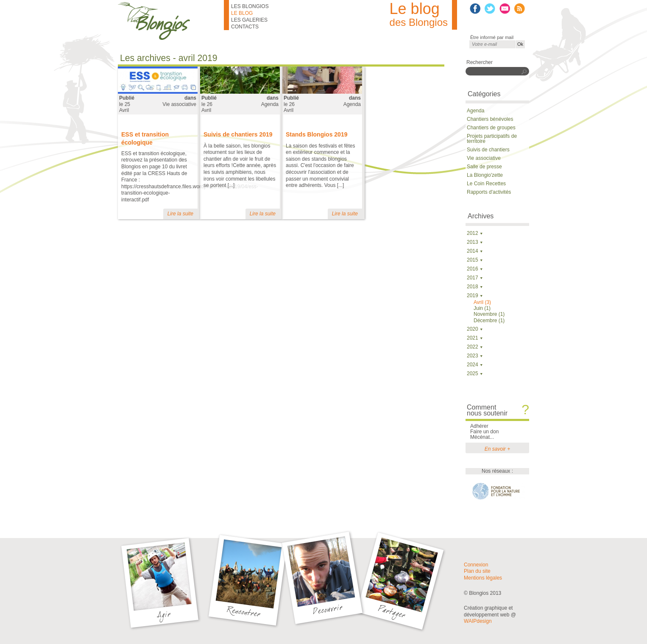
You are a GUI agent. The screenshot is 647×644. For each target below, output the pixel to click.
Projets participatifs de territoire (492, 139)
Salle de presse (484, 167)
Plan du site (477, 571)
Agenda (270, 104)
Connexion (476, 565)
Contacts (245, 27)
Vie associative (179, 104)
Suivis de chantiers (488, 150)
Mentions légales (483, 578)
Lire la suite (180, 214)
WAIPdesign (478, 621)
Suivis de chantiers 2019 (238, 134)
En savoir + (497, 449)
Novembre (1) (489, 314)
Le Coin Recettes (486, 184)
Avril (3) (482, 302)
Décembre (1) (489, 321)
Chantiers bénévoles (490, 119)
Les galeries (249, 20)
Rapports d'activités (489, 192)
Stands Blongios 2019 (317, 134)
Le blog (242, 13)
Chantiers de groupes (491, 128)
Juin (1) (482, 308)
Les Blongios (250, 6)
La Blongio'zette (485, 175)
